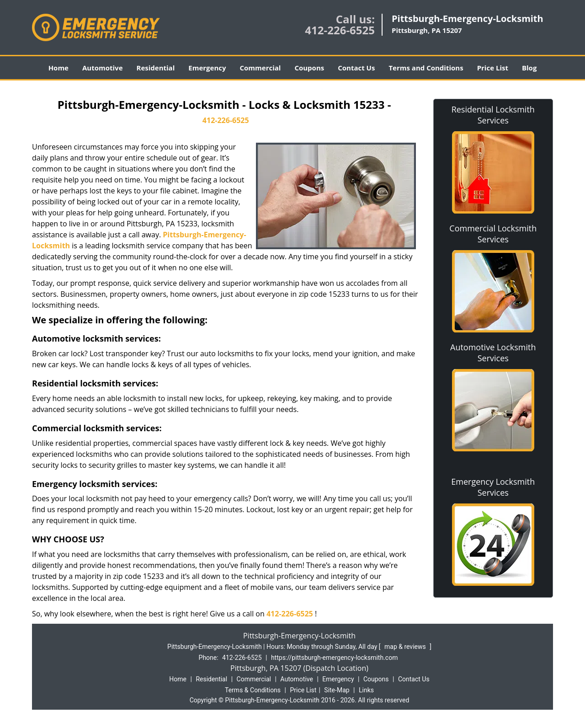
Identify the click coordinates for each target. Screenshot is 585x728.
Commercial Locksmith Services (493, 234)
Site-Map (337, 690)
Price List (493, 68)
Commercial (261, 68)
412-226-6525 (340, 30)
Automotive (103, 68)
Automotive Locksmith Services (493, 353)
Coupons (309, 68)
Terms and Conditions (426, 68)
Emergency (207, 68)
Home (58, 68)
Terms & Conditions (253, 690)
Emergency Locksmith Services (493, 487)
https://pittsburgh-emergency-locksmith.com (335, 658)
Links (366, 690)
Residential (156, 68)
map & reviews (406, 647)
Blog (529, 68)
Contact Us (356, 68)
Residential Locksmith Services (493, 115)
